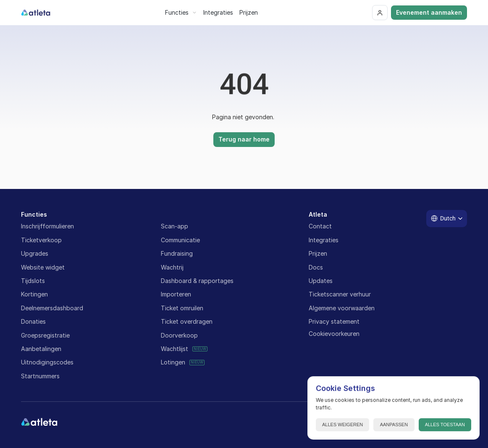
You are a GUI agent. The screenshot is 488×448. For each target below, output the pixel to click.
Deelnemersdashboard (52, 308)
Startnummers (40, 376)
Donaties (33, 321)
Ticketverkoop (41, 240)
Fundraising (177, 253)
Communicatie (180, 240)
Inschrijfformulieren (47, 226)
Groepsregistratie (45, 335)
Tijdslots (33, 281)
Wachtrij (172, 267)
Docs (316, 267)
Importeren (176, 294)
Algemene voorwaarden (342, 308)
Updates (321, 281)
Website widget (43, 267)
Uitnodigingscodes (47, 362)
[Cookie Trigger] (334, 334)
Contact (320, 226)
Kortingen (34, 294)
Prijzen (318, 253)
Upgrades (35, 253)
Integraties (324, 240)
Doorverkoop (179, 335)
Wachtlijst (174, 349)
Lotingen (173, 362)
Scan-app (174, 226)
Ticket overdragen (187, 321)
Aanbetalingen (41, 349)
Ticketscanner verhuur (340, 294)
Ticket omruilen (182, 308)
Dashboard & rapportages (197, 281)
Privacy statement (334, 321)
